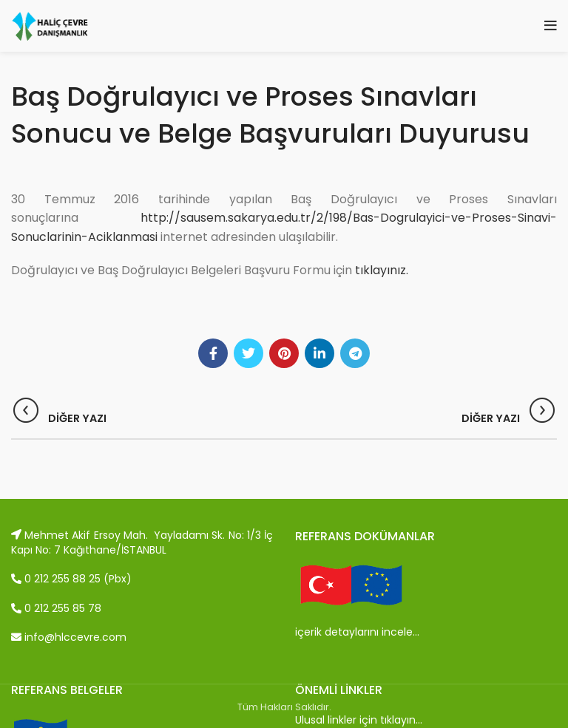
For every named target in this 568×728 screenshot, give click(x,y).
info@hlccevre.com (69, 637)
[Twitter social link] (248, 353)
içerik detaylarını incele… (357, 632)
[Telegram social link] (355, 353)
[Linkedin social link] (319, 353)
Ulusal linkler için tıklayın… (359, 720)
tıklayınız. (382, 270)
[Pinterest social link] (284, 353)
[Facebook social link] (213, 353)
